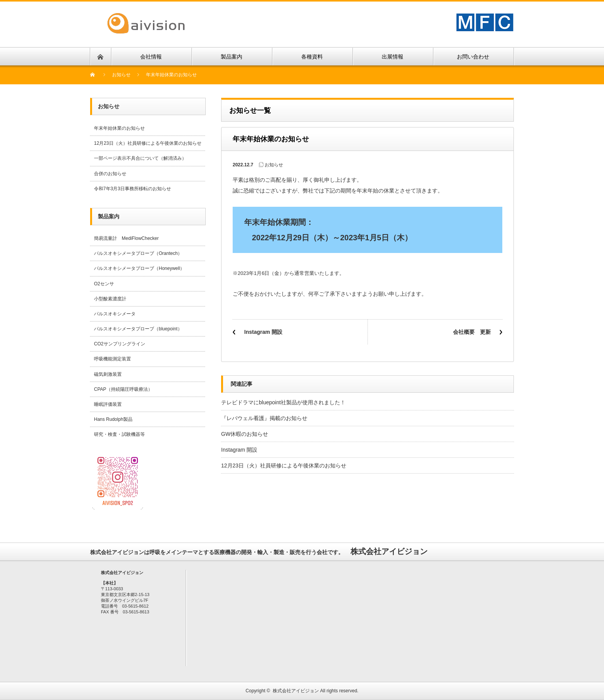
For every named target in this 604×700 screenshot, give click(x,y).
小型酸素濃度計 (110, 299)
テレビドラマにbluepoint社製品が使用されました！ (283, 402)
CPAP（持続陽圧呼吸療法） (123, 389)
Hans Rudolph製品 (113, 419)
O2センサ (104, 284)
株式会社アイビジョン (296, 691)
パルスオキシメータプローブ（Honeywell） (139, 268)
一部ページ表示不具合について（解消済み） (140, 158)
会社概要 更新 (472, 332)
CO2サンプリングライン (120, 344)
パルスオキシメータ (115, 314)
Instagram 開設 (263, 332)
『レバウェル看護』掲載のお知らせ (264, 418)
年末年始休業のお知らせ (119, 128)
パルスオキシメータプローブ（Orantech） (138, 253)
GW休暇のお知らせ (245, 434)
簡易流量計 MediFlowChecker (126, 238)
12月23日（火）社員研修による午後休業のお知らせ (284, 466)
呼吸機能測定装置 (112, 359)
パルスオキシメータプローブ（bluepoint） (138, 329)
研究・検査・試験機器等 (119, 434)
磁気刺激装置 (108, 374)
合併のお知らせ (110, 174)
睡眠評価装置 (108, 404)
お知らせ (121, 75)
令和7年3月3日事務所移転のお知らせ (133, 189)
